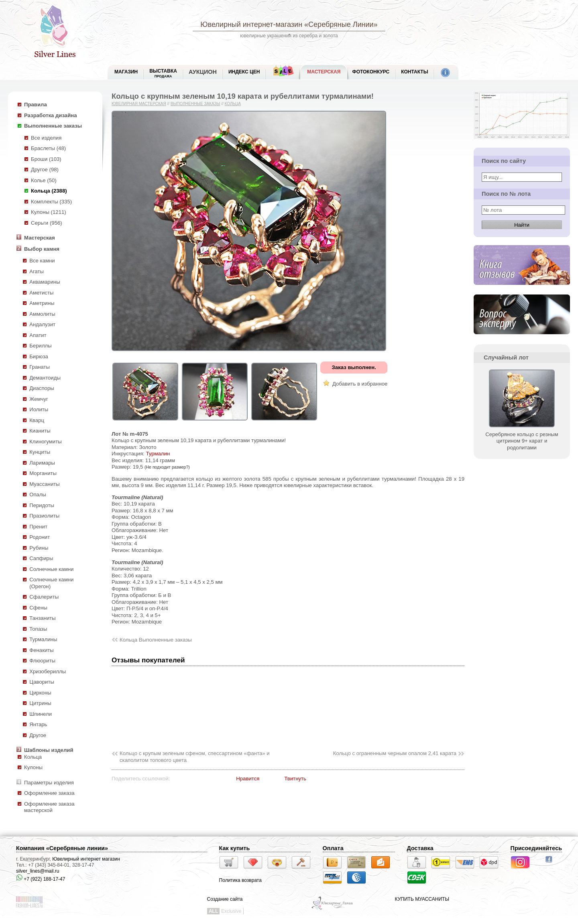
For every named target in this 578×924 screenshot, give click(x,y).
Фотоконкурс (371, 72)
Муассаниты (45, 484)
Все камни (42, 261)
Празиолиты (44, 516)
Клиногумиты (46, 442)
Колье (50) (44, 180)
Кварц (37, 420)
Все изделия (46, 138)
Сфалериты (44, 597)
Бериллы (41, 346)
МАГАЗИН (126, 72)
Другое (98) (45, 170)
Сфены (38, 608)
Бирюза (39, 356)
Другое (38, 735)
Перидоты (42, 505)
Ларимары (42, 463)
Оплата (333, 848)
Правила (36, 105)
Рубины (39, 548)
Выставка (163, 73)
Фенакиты (42, 650)
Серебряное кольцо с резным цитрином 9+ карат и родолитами (522, 438)
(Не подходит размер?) (167, 467)
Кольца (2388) (49, 191)
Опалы (38, 494)
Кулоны (33, 767)
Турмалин (158, 454)
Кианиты (40, 431)
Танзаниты (43, 618)
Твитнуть (295, 779)
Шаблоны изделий (49, 750)
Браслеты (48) (48, 148)
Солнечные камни (51, 569)
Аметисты (41, 293)
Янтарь (38, 724)
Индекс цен (244, 72)
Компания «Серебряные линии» (62, 848)
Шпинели (41, 714)
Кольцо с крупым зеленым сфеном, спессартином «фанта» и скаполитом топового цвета (195, 757)
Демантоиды (45, 378)
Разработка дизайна (51, 115)
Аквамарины (45, 282)
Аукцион (203, 72)
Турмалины (43, 639)
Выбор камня (42, 249)
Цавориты (42, 682)
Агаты (37, 271)
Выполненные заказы (53, 126)
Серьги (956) (47, 223)
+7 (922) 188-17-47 (41, 879)
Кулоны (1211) (49, 212)
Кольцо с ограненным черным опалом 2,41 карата (395, 753)
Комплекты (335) (51, 202)
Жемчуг (39, 399)
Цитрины (40, 703)
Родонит (40, 537)
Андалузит (42, 324)
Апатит (38, 335)
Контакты (414, 72)
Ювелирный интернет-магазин (251, 24)
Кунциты (40, 452)
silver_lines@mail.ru (38, 871)
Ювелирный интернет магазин (86, 859)
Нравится (248, 779)
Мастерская (324, 72)
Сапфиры (41, 558)
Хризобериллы (48, 671)
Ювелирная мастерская (139, 104)
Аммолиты (42, 314)
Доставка (420, 848)
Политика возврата (240, 880)
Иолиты (39, 409)
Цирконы (40, 693)
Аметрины (42, 303)
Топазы (38, 629)
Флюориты (42, 661)
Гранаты (40, 367)
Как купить (235, 848)
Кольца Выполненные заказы (156, 640)
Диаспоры (42, 388)
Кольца (33, 757)
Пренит (38, 527)
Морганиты (43, 473)
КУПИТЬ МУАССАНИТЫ (422, 899)
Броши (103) (46, 159)
